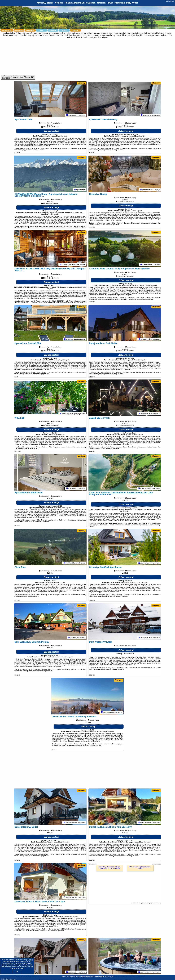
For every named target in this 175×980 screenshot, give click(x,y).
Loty (42, 30)
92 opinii (137, 136)
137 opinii (62, 508)
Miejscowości (30, 30)
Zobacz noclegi (51, 131)
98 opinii (56, 435)
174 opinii (50, 214)
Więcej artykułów (93, 864)
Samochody (53, 30)
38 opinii (61, 842)
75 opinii (133, 211)
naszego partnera (38, 150)
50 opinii (59, 136)
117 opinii (148, 285)
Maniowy (81, 83)
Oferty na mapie (19, 30)
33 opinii (70, 917)
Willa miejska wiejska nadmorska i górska (140, 868)
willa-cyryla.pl (170, 1)
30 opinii (64, 657)
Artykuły (75, 30)
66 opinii (134, 435)
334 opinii (137, 360)
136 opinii (83, 287)
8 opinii (62, 360)
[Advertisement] (87, 57)
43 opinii (57, 582)
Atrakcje (64, 30)
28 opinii (142, 842)
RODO (22, 968)
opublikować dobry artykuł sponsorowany (151, 903)
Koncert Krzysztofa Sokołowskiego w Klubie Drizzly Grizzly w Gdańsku (109, 868)
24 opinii (105, 732)
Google (30, 960)
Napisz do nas (109, 976)
